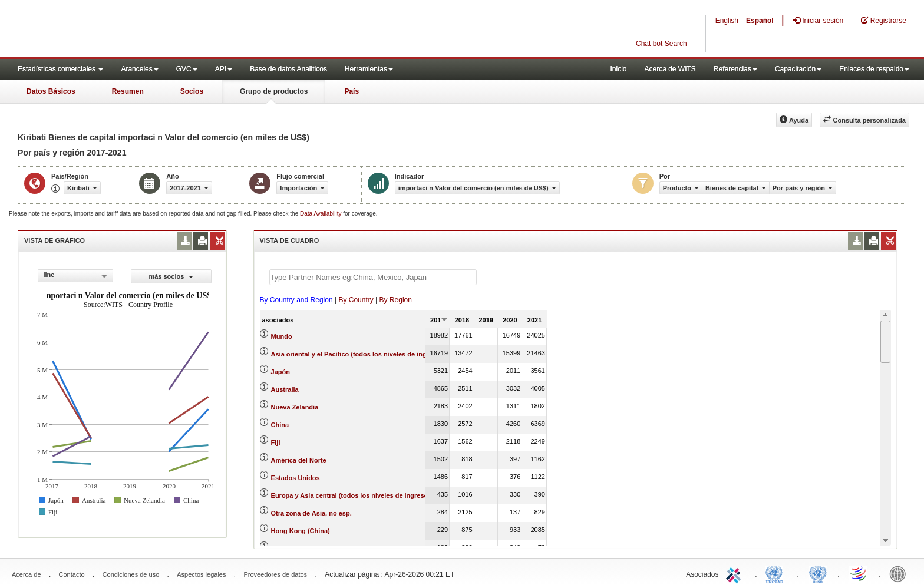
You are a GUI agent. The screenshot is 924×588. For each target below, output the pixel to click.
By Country (356, 300)
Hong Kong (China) (301, 531)
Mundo (282, 336)
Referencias (735, 69)
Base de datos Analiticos (288, 69)
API (224, 69)
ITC (735, 573)
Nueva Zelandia (295, 407)
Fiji (276, 442)
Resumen (128, 91)
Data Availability (321, 214)
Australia (285, 389)
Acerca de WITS (670, 69)
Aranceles (139, 69)
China (280, 425)
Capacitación (798, 69)
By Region (396, 300)
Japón (280, 372)
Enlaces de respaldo (874, 69)
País (352, 91)
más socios (171, 276)
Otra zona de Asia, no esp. (311, 513)
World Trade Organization (859, 573)
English (727, 21)
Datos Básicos (51, 91)
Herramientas (369, 69)
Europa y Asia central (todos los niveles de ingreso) (351, 495)
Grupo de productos (274, 91)
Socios (192, 91)
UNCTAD (777, 573)
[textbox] (373, 277)
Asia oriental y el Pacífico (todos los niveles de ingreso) (357, 354)
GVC (187, 69)
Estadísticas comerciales (60, 69)
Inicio (618, 69)
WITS (118, 29)
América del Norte (299, 460)
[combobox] (75, 276)
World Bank (900, 573)
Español (760, 21)
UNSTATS (818, 573)
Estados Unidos (296, 478)
